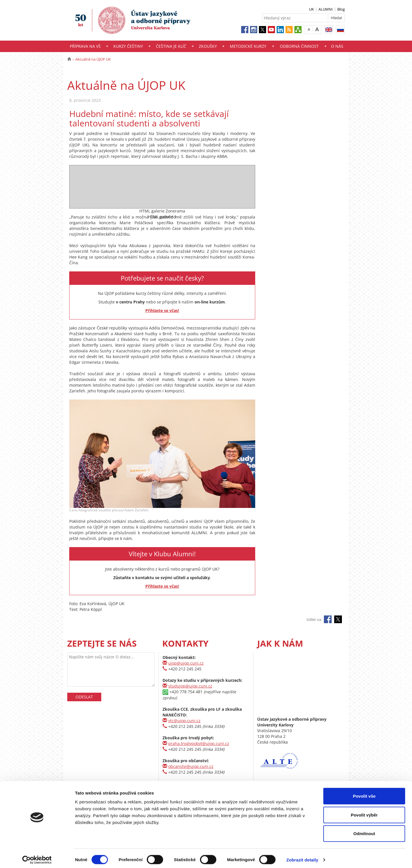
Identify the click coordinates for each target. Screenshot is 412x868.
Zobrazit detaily (302, 857)
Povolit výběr (364, 812)
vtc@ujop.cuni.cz (184, 721)
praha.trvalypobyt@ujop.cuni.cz (199, 743)
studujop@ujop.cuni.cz (190, 686)
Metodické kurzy (248, 46)
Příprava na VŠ (85, 46)
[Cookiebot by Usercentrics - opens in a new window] (37, 857)
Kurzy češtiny (128, 46)
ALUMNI (326, 9)
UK (311, 9)
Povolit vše (364, 793)
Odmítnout (364, 830)
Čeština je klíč (171, 46)
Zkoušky (208, 46)
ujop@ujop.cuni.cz (186, 663)
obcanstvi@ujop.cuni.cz (191, 766)
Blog (341, 9)
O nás (337, 46)
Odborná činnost (299, 46)
